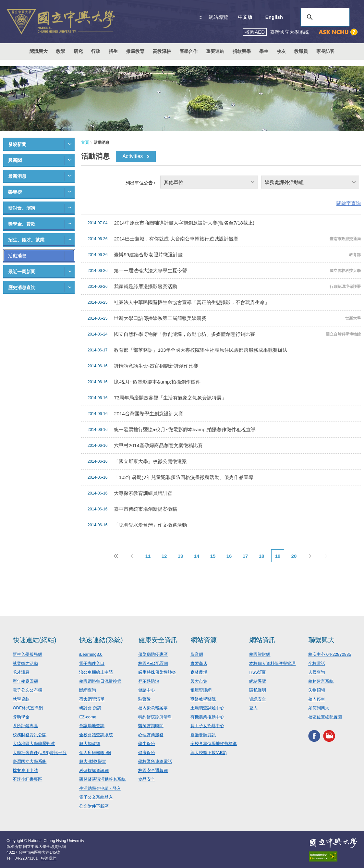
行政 (96, 51)
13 (181, 556)
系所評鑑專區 (25, 726)
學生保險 (147, 744)
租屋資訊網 (201, 690)
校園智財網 (260, 654)
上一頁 (132, 556)
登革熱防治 (149, 681)
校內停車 (317, 699)
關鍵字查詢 (349, 203)
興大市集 (199, 681)
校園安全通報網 (153, 770)
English (274, 17)
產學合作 (188, 51)
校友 (281, 51)
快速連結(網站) (35, 640)
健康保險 (147, 753)
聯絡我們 (49, 858)
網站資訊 (262, 640)
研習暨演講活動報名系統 (102, 779)
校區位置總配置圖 (325, 717)
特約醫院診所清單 (155, 717)
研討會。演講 (22, 208)
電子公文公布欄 (27, 690)
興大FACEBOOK (314, 736)
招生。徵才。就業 (26, 240)
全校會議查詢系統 (96, 735)
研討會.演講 (90, 708)
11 (148, 556)
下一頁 (310, 556)
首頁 (85, 142)
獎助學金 (21, 717)
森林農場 (199, 672)
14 (197, 556)
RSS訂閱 (258, 672)
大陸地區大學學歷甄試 (34, 744)
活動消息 (17, 256)
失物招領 (317, 690)
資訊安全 (258, 699)
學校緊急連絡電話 (155, 761)
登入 (253, 708)
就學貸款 (21, 699)
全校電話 (317, 663)
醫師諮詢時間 (151, 726)
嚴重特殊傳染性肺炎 (157, 672)
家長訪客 (325, 51)
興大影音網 (329, 736)
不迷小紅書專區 (27, 779)
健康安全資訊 (158, 640)
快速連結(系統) (101, 640)
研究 (78, 51)
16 (229, 556)
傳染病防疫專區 (153, 654)
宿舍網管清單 (92, 699)
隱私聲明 (258, 690)
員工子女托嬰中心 (207, 726)
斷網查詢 (88, 690)
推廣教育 (135, 51)
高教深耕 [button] (162, 51)
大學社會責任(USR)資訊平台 (40, 753)
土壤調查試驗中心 (207, 708)
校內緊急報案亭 (153, 708)
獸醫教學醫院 (203, 699)
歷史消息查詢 (22, 287)
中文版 (245, 17)
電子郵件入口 (92, 663)
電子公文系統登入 (96, 797)
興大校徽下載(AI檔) (209, 753)
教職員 (301, 51)
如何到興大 (319, 708)
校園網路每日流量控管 (100, 681)
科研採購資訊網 (94, 770)
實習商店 (199, 663)
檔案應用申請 (25, 770)
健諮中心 (147, 690)
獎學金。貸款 (22, 224)
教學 (61, 51)
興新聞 (15, 160)
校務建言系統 (321, 681)
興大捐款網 (90, 744)
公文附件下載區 (94, 806)
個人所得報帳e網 (95, 753)
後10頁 (326, 556)
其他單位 (174, 182)
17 (245, 556)
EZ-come (88, 717)
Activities (133, 156)
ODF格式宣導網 (28, 708)
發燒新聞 (17, 144)
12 (164, 556)
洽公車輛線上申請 (96, 672)
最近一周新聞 (22, 272)
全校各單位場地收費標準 (214, 744)
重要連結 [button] (215, 51)
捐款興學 (242, 51)
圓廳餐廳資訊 (203, 735)
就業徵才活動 (25, 663)
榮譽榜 (15, 192)
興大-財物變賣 (92, 761)
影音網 (197, 654)
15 (213, 556)
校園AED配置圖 (153, 663)
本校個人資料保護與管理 (272, 663)
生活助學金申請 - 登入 (100, 788)
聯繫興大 (322, 640)
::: (201, 17)
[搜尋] (324, 17)
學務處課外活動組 (284, 182)
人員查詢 (317, 672)
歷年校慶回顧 (25, 681)
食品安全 (147, 779)
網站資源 (204, 640)
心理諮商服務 (151, 735)
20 (294, 556)
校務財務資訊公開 (30, 735)
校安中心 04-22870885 (330, 654)
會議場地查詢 (92, 726)
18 (262, 556)
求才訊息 (21, 672)
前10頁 (115, 556)
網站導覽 (218, 17)
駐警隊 (145, 699)
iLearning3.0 (91, 654)
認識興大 (39, 51)
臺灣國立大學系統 (30, 761)
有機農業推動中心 (207, 717)
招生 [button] (113, 51)
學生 (264, 51)
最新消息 (17, 176)
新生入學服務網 (27, 654)
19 (278, 556)
